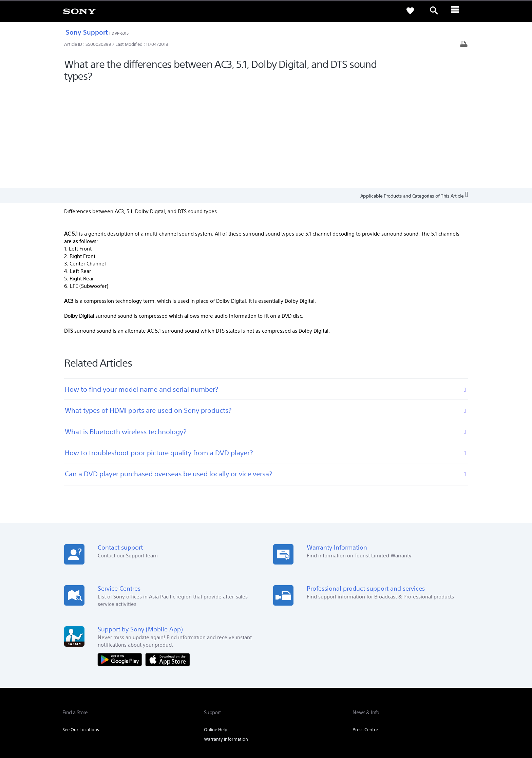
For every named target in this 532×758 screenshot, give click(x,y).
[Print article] (464, 45)
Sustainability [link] (427, 672)
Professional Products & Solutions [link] (337, 672)
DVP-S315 (120, 33)
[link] (79, 11)
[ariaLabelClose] (458, 11)
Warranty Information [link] (226, 638)
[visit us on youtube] (463, 688)
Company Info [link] (393, 672)
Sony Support (86, 32)
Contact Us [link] (459, 672)
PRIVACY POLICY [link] (121, 721)
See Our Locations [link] (81, 629)
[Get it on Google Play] (121, 559)
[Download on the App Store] (168, 559)
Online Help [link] (216, 629)
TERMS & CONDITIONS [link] (82, 721)
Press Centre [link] (365, 629)
